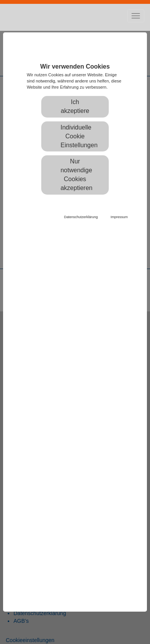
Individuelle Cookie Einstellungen (79, 136)
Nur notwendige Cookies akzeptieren (77, 175)
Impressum (119, 217)
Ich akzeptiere (75, 106)
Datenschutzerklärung (81, 217)
